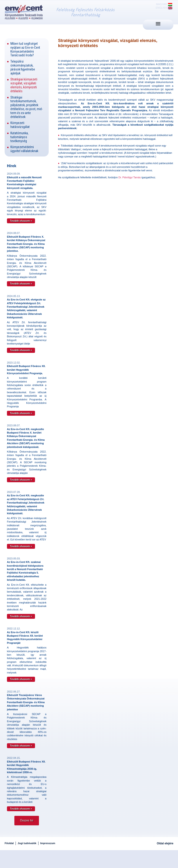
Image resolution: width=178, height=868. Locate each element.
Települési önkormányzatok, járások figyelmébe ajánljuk (23, 67)
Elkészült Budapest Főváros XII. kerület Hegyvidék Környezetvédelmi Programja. (26, 370)
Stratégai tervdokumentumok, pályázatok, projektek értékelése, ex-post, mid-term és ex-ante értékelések (27, 107)
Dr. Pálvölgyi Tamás (130, 177)
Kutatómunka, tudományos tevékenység (19, 137)
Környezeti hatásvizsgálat (20, 125)
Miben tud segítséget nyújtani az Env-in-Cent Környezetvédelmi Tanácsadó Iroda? (25, 49)
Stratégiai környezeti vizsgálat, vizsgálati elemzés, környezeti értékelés (24, 85)
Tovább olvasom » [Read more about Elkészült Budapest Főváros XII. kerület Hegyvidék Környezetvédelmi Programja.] (21, 413)
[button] (158, 24)
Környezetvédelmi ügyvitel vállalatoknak (24, 149)
